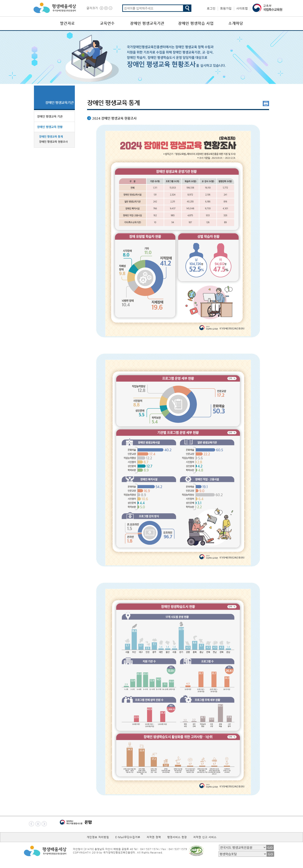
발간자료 (67, 23)
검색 (187, 8)
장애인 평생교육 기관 (50, 116)
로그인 (211, 8)
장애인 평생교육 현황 (50, 127)
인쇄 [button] (266, 104)
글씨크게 (102, 8)
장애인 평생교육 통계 (51, 136)
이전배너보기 (31, 824)
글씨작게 (111, 8)
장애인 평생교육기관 (147, 23)
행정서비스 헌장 (177, 837)
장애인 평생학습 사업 (196, 23)
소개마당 (236, 23)
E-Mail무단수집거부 (128, 837)
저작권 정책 (154, 837)
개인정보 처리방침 (98, 837)
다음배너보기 (44, 824)
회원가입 (226, 8)
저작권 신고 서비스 (205, 837)
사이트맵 (242, 8)
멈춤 (38, 824)
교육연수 (107, 23)
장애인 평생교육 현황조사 (53, 142)
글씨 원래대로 (106, 8)
